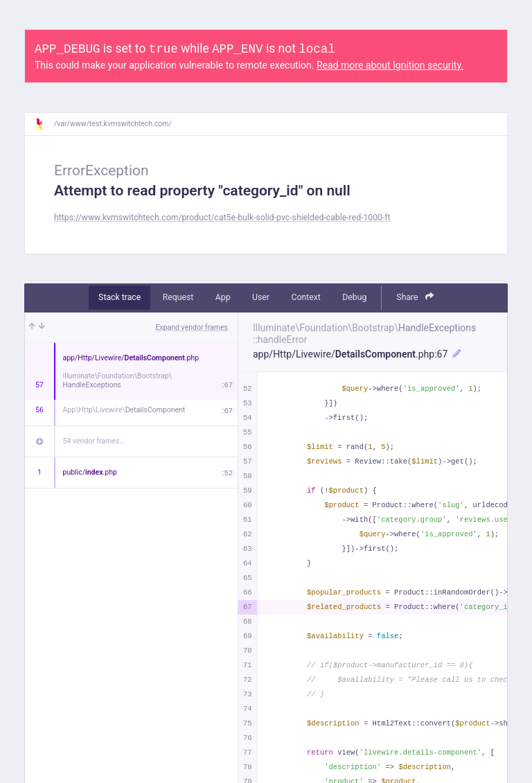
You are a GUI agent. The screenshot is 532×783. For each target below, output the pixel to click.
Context (305, 297)
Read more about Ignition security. (390, 65)
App (223, 297)
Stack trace (119, 297)
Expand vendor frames (192, 327)
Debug (354, 297)
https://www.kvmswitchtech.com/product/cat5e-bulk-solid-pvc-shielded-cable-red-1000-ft (222, 218)
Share (415, 297)
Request (178, 297)
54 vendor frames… (94, 441)
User (261, 297)
